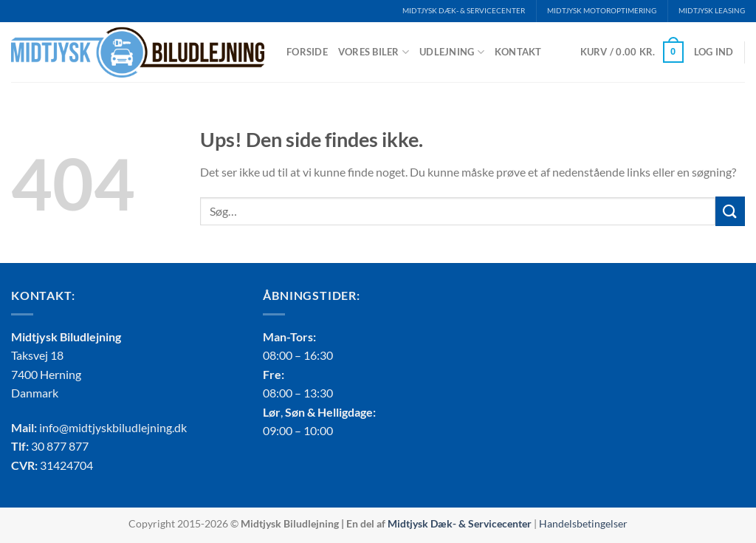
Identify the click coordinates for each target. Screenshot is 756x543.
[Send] (730, 211)
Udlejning (452, 52)
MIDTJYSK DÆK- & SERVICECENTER (464, 11)
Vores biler (374, 52)
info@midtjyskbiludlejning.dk (113, 427)
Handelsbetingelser (583, 523)
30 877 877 (60, 446)
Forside (307, 52)
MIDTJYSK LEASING (712, 11)
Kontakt (518, 52)
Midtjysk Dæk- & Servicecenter (460, 523)
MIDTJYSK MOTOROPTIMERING (602, 11)
